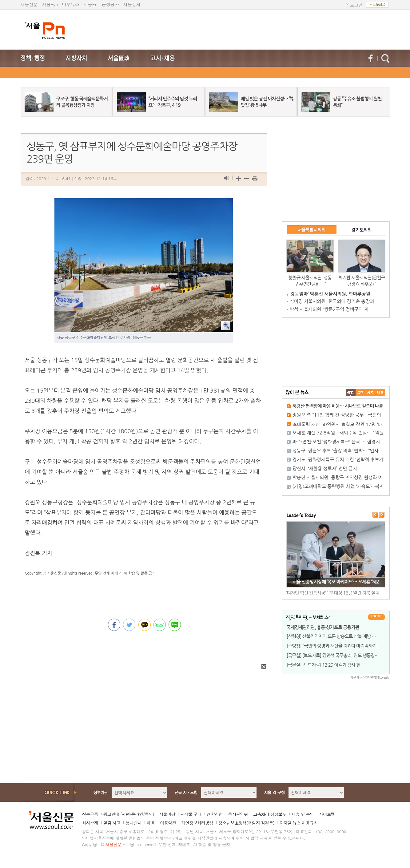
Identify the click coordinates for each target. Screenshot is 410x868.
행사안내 (133, 823)
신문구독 (90, 814)
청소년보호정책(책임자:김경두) (246, 823)
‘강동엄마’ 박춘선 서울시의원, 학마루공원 (330, 294)
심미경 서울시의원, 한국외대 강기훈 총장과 (332, 301)
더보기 (376, 617)
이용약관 (168, 823)
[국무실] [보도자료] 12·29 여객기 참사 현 (324, 665)
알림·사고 (112, 823)
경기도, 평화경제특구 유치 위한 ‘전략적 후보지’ (338, 460)
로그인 (356, 5)
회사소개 (90, 823)
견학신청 (215, 814)
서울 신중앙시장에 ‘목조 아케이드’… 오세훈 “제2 (336, 582)
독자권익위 (238, 814)
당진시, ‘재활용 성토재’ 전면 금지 (325, 468)
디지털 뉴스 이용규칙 (298, 823)
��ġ (360, 392)
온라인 (137, 814)
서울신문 (29, 4)
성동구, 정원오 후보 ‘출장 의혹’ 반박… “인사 (336, 451)
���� (351, 392)
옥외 (149, 814)
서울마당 (167, 814)
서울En (91, 4)
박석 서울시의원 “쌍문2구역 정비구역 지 (329, 309)
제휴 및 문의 (303, 814)
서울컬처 (132, 4)
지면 (125, 814)
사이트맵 (327, 814)
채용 (151, 823)
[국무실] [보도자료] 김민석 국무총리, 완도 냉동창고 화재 (337, 655)
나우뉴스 (71, 4)
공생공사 (110, 4)
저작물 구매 (191, 814)
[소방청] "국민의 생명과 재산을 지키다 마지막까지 (332, 646)
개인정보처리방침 (197, 823)
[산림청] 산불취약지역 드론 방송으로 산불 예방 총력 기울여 (340, 636)
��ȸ (380, 392)
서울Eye (50, 4)
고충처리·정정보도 (270, 814)
